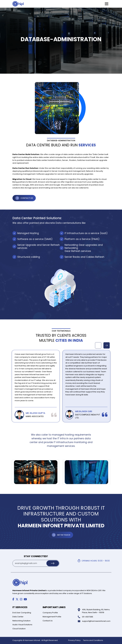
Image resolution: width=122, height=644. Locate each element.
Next (107, 345)
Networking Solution (21, 621)
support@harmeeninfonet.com (96, 621)
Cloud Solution (19, 629)
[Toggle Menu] (107, 4)
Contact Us (48, 621)
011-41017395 (88, 617)
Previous (98, 345)
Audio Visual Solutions (22, 625)
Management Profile (52, 617)
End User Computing (22, 613)
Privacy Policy (74, 640)
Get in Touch (64, 535)
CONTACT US (27, 198)
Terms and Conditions (93, 640)
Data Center (18, 617)
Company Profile (50, 613)
